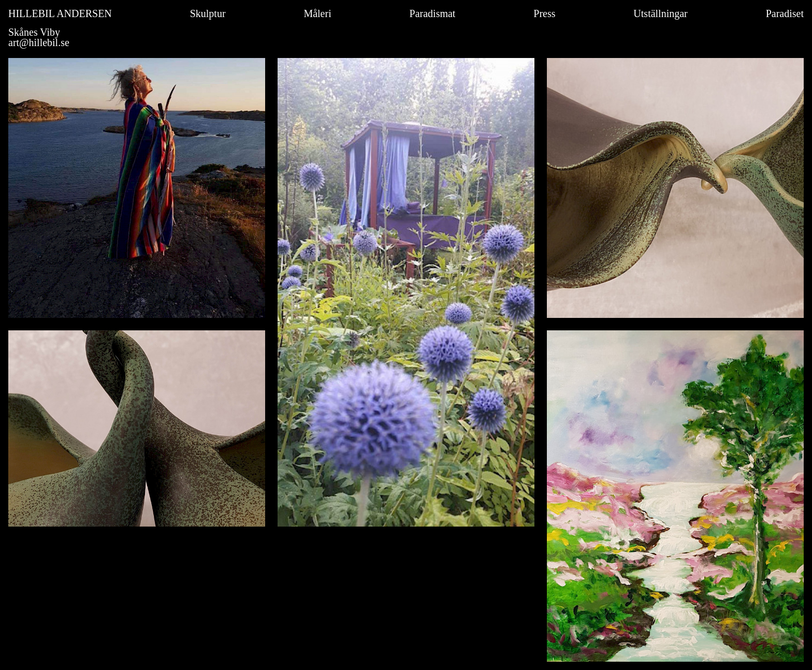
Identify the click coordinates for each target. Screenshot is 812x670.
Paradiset (785, 13)
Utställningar (660, 13)
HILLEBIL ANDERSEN (60, 13)
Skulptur (208, 13)
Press (544, 13)
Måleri (317, 13)
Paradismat (433, 13)
